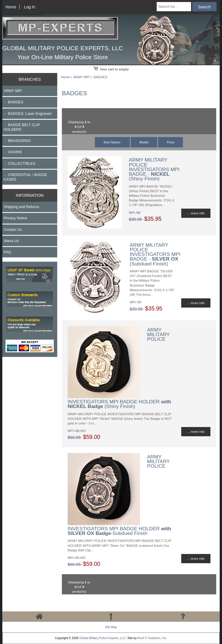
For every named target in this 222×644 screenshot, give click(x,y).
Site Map (111, 627)
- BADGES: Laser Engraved (30, 114)
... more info (196, 213)
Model (144, 142)
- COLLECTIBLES (22, 163)
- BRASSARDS (17, 141)
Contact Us (13, 230)
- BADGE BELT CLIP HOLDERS (22, 127)
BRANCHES (30, 79)
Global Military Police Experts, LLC (102, 638)
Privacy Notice (15, 218)
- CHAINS (16, 152)
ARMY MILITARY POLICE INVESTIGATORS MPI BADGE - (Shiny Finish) (154, 169)
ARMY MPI (82, 77)
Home (11, 7)
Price (171, 142)
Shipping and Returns (22, 207)
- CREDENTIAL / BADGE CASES (25, 177)
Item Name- (112, 142)
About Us (11, 241)
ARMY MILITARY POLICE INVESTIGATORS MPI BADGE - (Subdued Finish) (155, 254)
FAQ (8, 252)
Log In (30, 7)
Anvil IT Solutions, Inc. (152, 638)
